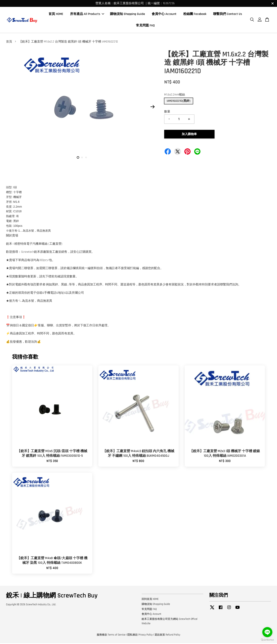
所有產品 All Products (87, 15)
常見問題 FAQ (145, 26)
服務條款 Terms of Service (111, 636)
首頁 (9, 43)
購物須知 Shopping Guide (127, 15)
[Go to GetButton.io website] (267, 640)
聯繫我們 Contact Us (228, 15)
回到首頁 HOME (150, 600)
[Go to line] (267, 632)
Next (153, 108)
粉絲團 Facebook (195, 15)
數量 (167, 112)
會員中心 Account (164, 15)
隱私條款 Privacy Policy (140, 636)
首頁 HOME (56, 15)
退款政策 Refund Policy (167, 636)
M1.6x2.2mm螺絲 (175, 96)
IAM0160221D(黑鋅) (179, 102)
